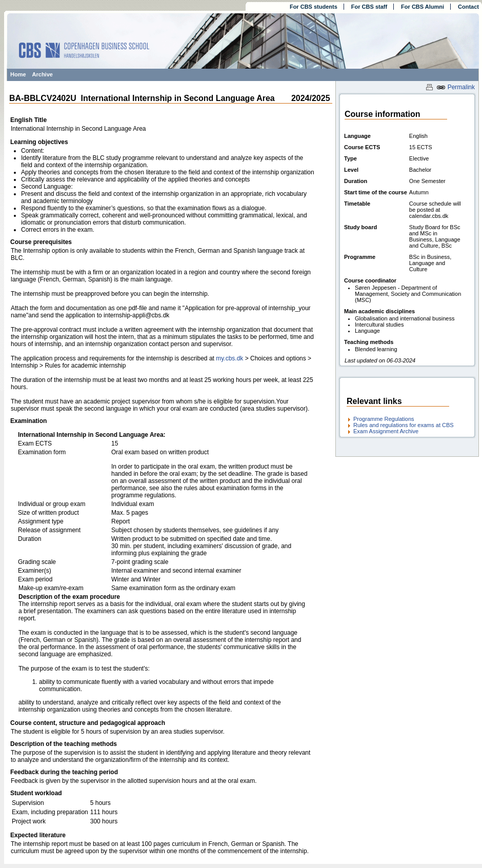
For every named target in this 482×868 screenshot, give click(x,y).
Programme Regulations (384, 419)
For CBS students (314, 7)
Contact (468, 7)
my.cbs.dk (229, 358)
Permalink (456, 87)
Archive (43, 74)
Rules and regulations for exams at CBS (404, 425)
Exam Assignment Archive (386, 431)
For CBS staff (369, 7)
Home (18, 74)
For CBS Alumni (423, 7)
